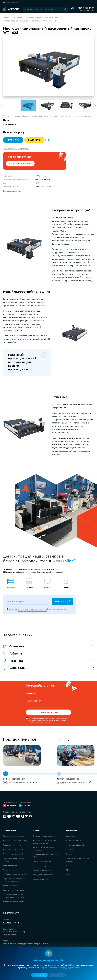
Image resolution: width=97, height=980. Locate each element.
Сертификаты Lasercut (75, 845)
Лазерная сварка (10, 865)
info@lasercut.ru (87, 11)
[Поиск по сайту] (45, 9)
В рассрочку (34, 140)
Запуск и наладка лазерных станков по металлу (44, 842)
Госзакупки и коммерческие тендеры (77, 860)
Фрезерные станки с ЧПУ (13, 854)
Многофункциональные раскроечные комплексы (14, 896)
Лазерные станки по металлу (15, 841)
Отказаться (58, 975)
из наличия (11, 125)
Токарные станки (10, 886)
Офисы (68, 870)
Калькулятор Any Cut (42, 870)
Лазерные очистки (11, 870)
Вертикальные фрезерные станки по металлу (14, 880)
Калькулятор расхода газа (44, 875)
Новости (69, 854)
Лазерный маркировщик (13, 849)
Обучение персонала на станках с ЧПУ (47, 856)
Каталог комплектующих (13, 902)
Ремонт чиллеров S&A (42, 861)
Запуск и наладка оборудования (46, 836)
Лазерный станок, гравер (13, 836)
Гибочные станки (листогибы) (15, 874)
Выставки (69, 865)
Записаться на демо (20, 164)
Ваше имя (32, 693)
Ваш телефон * (34, 701)
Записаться (62, 602)
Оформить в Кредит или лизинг (16, 148)
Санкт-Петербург (11, 913)
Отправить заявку (48, 712)
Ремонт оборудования (42, 866)
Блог (67, 874)
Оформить (13, 140)
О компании (70, 836)
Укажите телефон (15, 602)
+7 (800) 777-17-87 (85, 8)
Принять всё (39, 975)
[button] (95, 105)
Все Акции (70, 849)
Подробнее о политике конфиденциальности (59, 968)
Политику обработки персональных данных (32, 611)
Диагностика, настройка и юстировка (44, 849)
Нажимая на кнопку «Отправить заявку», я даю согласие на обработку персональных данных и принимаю (48, 720)
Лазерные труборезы (12, 845)
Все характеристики (12, 191)
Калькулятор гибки (41, 879)
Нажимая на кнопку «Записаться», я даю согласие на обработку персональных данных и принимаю (37, 610)
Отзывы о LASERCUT (74, 841)
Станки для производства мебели (14, 860)
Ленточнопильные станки (14, 890)
